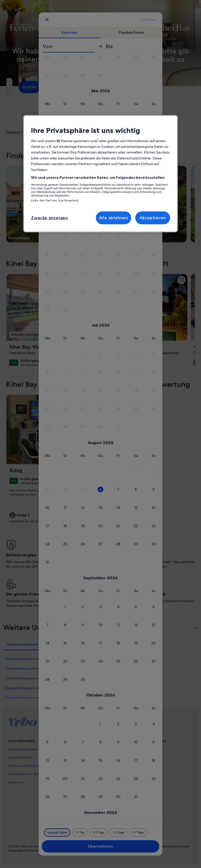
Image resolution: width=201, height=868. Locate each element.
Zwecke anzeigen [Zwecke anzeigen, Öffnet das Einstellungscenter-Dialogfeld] (49, 218)
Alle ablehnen (114, 218)
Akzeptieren (153, 218)
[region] (100, 174)
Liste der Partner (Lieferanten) (55, 200)
